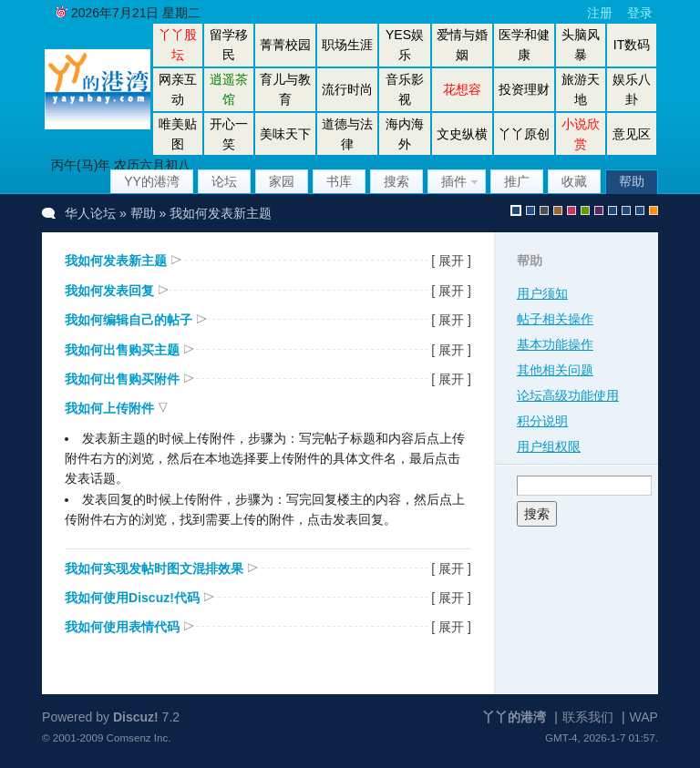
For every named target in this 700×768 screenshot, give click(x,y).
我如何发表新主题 (116, 261)
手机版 (654, 210)
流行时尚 (347, 89)
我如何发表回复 (109, 291)
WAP (644, 717)
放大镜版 (626, 210)
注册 (600, 13)
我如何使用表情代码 (122, 627)
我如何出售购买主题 (122, 350)
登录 (640, 13)
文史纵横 (462, 134)
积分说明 (542, 421)
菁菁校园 (285, 45)
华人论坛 (90, 213)
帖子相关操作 (555, 319)
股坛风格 (612, 210)
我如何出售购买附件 (122, 379)
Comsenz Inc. (139, 737)
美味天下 (285, 134)
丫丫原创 (524, 134)
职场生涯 (347, 45)
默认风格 (516, 210)
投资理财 (524, 89)
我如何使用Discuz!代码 (132, 598)
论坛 (224, 181)
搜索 (396, 181)
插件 (454, 181)
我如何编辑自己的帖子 (129, 320)
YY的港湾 (152, 181)
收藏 (574, 181)
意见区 (632, 134)
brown (558, 210)
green (585, 210)
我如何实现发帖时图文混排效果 (154, 568)
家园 (282, 181)
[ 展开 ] (451, 261)
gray (544, 210)
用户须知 (542, 293)
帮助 (632, 181)
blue (530, 210)
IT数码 (632, 45)
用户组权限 (549, 446)
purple (599, 210)
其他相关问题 (555, 370)
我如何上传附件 (109, 408)
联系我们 (588, 717)
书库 (339, 181)
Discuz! (136, 717)
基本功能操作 (555, 344)
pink (571, 210)
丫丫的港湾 (514, 717)
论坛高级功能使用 (568, 395)
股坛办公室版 (640, 210)
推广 (517, 181)
